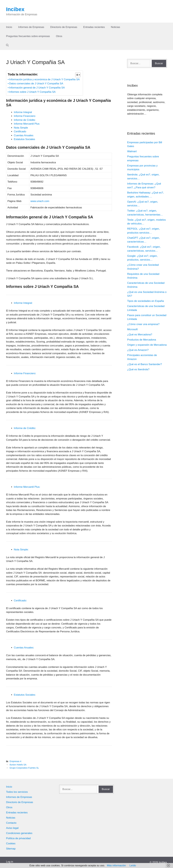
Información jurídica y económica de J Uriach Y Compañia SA (44, 79)
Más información (116, 865)
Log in (10, 862)
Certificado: (20, 601)
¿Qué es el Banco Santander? (145, 364)
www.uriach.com (40, 201)
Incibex (15, 9)
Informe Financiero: (25, 373)
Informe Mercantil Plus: (27, 487)
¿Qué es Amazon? (138, 350)
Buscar (159, 63)
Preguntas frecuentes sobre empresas (28, 36)
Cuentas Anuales (24, 135)
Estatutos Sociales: (25, 695)
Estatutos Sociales (24, 139)
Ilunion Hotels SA (18, 765)
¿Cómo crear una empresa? (143, 324)
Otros (59, 36)
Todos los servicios (17, 792)
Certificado (20, 131)
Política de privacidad (18, 838)
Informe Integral (23, 112)
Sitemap (11, 849)
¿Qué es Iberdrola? (138, 369)
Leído (133, 865)
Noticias (115, 27)
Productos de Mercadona (142, 340)
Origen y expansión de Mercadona (147, 345)
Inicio (9, 27)
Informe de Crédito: (25, 428)
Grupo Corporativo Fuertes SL (24, 768)
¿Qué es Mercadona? (140, 335)
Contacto (11, 823)
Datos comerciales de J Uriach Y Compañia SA (36, 84)
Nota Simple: (21, 550)
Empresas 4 (15, 761)
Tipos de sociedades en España (145, 301)
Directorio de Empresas (64, 27)
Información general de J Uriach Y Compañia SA (37, 88)
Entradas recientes (94, 27)
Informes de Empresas (31, 27)
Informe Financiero (25, 116)
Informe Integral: (23, 303)
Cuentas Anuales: (24, 648)
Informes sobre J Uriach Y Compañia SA (32, 92)
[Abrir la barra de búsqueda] (7, 45)
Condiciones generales (19, 833)
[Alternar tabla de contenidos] (76, 75)
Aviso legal (12, 828)
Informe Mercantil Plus (27, 124)
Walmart (132, 151)
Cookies (11, 843)
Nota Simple (21, 128)
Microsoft (132, 329)
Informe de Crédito (25, 120)
